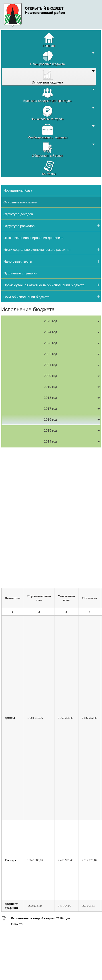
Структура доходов (18, 214)
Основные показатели (21, 202)
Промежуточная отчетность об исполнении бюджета (44, 285)
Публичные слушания (20, 273)
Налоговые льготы (18, 261)
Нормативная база (18, 190)
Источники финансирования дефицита (34, 238)
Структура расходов (19, 226)
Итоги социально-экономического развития (37, 250)
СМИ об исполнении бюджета (27, 297)
